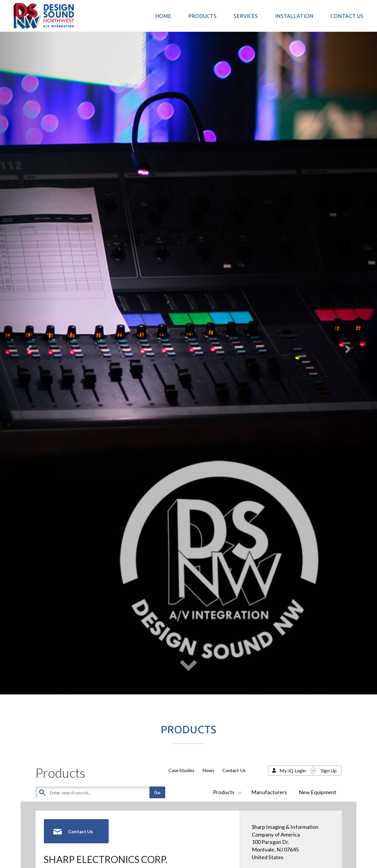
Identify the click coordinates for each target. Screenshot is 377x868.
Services (246, 16)
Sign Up (329, 770)
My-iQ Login (293, 770)
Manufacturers (269, 792)
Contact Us (347, 16)
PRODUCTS (202, 16)
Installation (294, 16)
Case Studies (181, 770)
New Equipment (318, 792)
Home (163, 16)
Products (226, 792)
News (208, 770)
